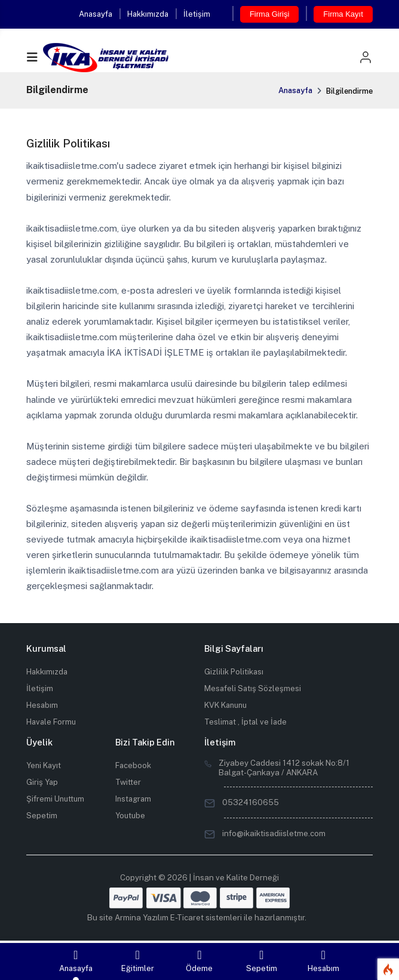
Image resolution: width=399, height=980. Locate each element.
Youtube (130, 816)
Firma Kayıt (343, 14)
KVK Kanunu (225, 705)
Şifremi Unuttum (55, 799)
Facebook (133, 765)
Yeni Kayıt (44, 765)
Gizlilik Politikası (234, 672)
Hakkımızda (148, 14)
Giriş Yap (42, 782)
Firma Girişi (269, 14)
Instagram (133, 799)
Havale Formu (51, 722)
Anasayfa (96, 14)
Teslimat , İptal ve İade (245, 722)
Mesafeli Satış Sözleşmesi (253, 688)
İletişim (197, 14)
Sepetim (42, 816)
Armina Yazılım (142, 917)
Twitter (128, 782)
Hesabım (42, 705)
